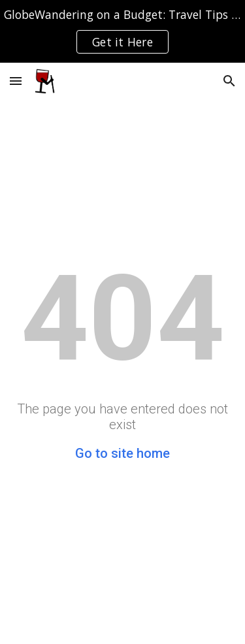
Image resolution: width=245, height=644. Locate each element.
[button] (16, 81)
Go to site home (122, 453)
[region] (122, 31)
